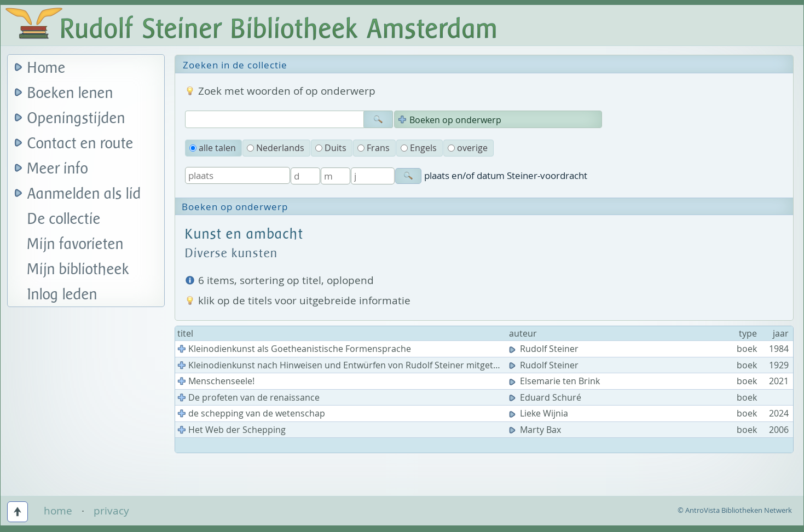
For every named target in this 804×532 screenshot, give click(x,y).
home (58, 511)
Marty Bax (536, 430)
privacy (111, 511)
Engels (419, 148)
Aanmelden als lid (84, 194)
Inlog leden (62, 295)
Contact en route (80, 144)
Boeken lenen (70, 93)
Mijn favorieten (76, 244)
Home (47, 68)
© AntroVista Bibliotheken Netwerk (735, 510)
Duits (331, 148)
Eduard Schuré (546, 397)
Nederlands (276, 148)
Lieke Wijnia (540, 413)
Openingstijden (76, 118)
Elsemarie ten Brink (556, 381)
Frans (374, 148)
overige (468, 148)
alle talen (213, 148)
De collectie (64, 219)
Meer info (58, 169)
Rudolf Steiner (545, 349)
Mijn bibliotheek (78, 270)
